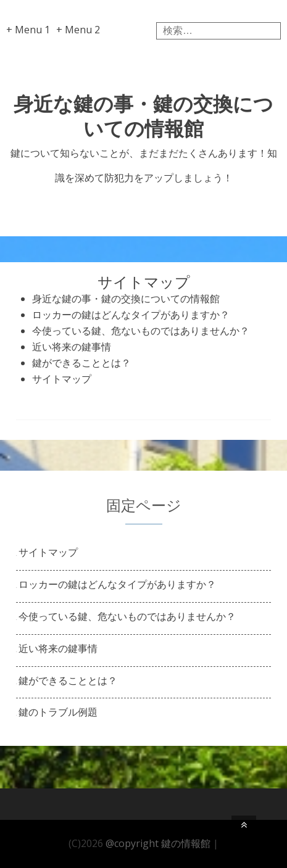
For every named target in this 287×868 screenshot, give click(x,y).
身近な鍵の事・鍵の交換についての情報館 (143, 116)
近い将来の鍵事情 (72, 347)
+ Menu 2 (78, 30)
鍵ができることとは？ (81, 363)
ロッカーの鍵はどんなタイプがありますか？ (131, 315)
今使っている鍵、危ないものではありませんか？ (141, 331)
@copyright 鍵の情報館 (158, 843)
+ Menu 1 (28, 30)
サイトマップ (62, 379)
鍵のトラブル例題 (58, 712)
